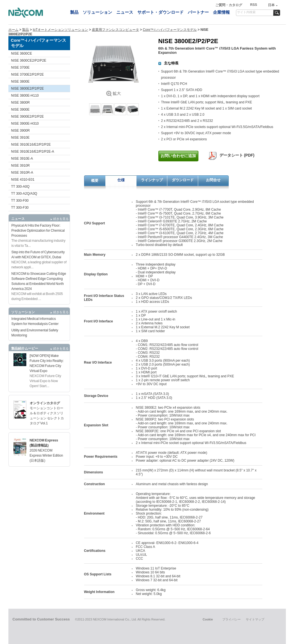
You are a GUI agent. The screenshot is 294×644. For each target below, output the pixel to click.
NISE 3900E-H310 (25, 124)
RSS (254, 5)
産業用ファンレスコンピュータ (115, 30)
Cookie (208, 619)
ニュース (125, 12)
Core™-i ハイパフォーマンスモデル (170, 30)
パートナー (198, 12)
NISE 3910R (21, 166)
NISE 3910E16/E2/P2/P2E (31, 145)
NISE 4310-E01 (23, 180)
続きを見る (61, 219)
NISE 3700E (20, 68)
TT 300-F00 (20, 201)
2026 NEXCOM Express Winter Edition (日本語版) (46, 455)
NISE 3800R (21, 103)
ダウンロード (183, 180)
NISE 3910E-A (22, 159)
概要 (95, 181)
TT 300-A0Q (20, 187)
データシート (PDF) (237, 155)
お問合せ (213, 180)
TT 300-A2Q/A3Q (24, 194)
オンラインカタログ (45, 403)
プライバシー (232, 619)
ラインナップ (152, 180)
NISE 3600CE (22, 54)
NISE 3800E (20, 82)
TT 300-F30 (20, 208)
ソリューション (97, 12)
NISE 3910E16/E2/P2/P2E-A (33, 152)
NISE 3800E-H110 (25, 96)
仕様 (121, 180)
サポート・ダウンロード (160, 12)
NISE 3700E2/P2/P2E (28, 75)
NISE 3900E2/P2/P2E (28, 117)
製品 (74, 12)
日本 (271, 5)
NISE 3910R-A (22, 173)
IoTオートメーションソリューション (60, 30)
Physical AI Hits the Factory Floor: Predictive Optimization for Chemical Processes (38, 231)
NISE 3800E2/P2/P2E (28, 89)
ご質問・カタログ (229, 5)
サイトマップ (255, 619)
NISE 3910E (20, 138)
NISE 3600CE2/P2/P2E (29, 61)
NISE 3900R (21, 131)
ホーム (13, 30)
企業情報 (221, 12)
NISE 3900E (20, 110)
